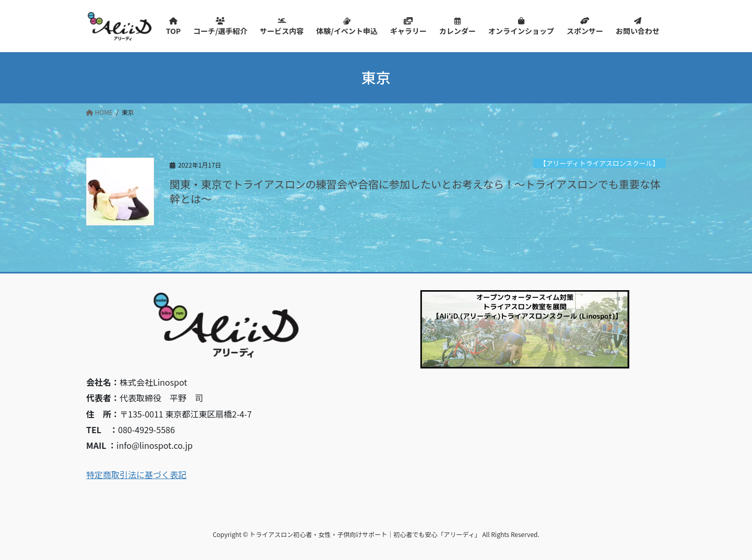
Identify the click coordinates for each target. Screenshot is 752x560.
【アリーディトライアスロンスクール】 (599, 163)
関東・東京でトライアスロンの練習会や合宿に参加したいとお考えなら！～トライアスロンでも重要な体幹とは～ (415, 191)
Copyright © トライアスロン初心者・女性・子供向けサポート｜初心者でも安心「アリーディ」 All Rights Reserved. (376, 534)
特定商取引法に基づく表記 (136, 474)
